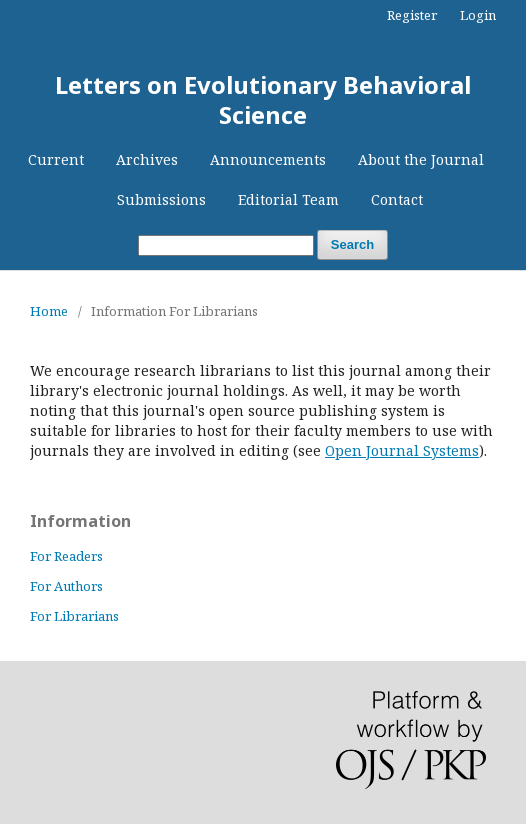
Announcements (268, 159)
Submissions (161, 199)
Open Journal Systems (402, 450)
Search (352, 244)
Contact (397, 199)
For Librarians (74, 616)
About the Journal (421, 159)
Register (412, 15)
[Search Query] (226, 245)
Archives (147, 159)
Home (49, 311)
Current (56, 159)
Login (478, 15)
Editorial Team (288, 199)
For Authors (66, 586)
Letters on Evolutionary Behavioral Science (263, 99)
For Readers (66, 556)
